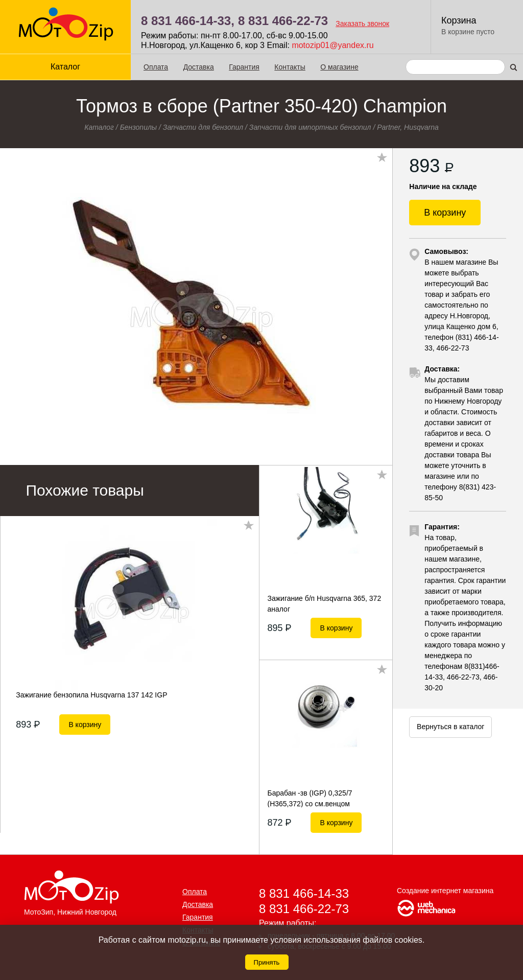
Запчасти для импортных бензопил (310, 127)
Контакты (290, 67)
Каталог (65, 67)
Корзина (459, 20)
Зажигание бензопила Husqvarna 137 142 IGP (91, 695)
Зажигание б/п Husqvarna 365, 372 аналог (324, 603)
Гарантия (244, 67)
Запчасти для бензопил (203, 127)
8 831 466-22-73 (283, 21)
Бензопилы (139, 127)
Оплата (156, 67)
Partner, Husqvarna (408, 127)
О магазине (339, 67)
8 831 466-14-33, (188, 21)
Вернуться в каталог (450, 727)
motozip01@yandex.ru (332, 45)
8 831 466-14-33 (304, 893)
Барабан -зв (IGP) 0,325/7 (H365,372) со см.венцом (310, 798)
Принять (267, 962)
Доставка (199, 67)
